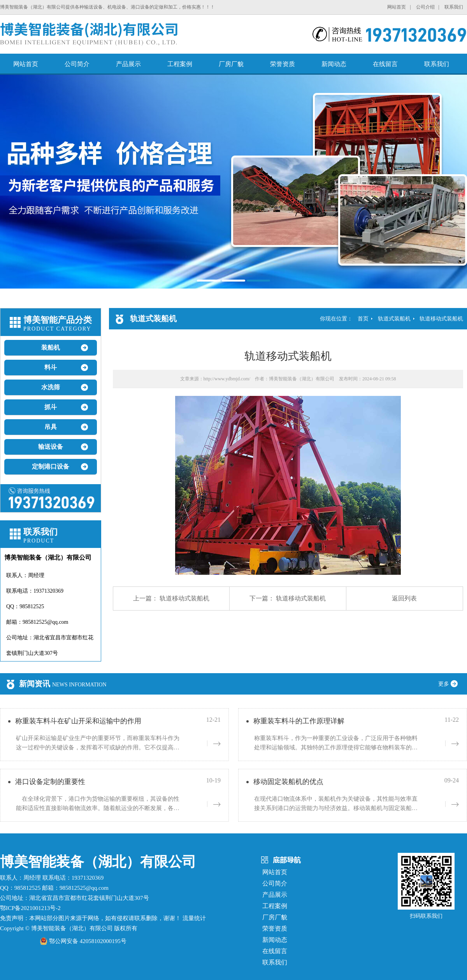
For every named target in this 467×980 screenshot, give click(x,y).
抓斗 (51, 407)
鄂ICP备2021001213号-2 (30, 908)
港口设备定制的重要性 (50, 782)
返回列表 (404, 598)
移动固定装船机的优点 (288, 782)
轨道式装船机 (394, 319)
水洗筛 (51, 387)
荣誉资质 (283, 64)
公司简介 (77, 64)
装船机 (51, 347)
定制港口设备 (51, 466)
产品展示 (128, 64)
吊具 (51, 427)
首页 (363, 319)
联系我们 (454, 7)
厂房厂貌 (231, 64)
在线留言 (385, 64)
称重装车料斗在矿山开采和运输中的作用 (78, 721)
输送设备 (51, 447)
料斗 (51, 367)
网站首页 (397, 7)
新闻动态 (334, 64)
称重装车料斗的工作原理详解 (299, 721)
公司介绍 (425, 7)
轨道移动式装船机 (441, 319)
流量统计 (194, 918)
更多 (451, 684)
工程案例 (180, 64)
